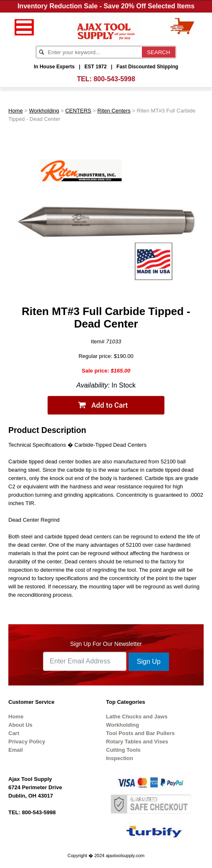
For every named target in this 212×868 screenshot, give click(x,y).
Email (16, 750)
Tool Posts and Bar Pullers (140, 733)
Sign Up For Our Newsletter (106, 644)
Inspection (120, 758)
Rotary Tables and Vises (137, 742)
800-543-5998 (114, 79)
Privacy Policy (27, 742)
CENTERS (78, 111)
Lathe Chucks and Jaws (137, 717)
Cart (14, 733)
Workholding (44, 111)
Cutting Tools (123, 750)
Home (16, 111)
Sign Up (149, 662)
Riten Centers (114, 111)
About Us (20, 725)
